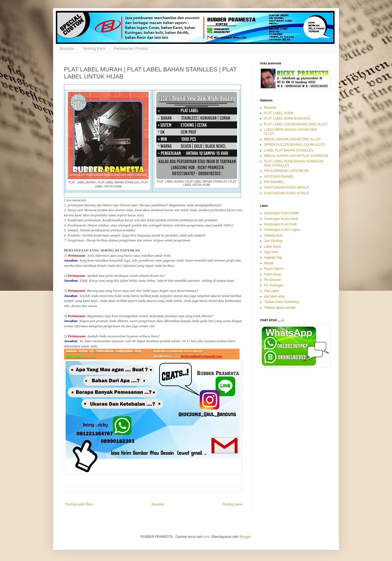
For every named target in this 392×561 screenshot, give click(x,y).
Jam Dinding (273, 241)
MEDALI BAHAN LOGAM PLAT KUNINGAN (296, 156)
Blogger (245, 537)
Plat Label (271, 291)
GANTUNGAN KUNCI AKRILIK (287, 187)
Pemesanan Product (131, 48)
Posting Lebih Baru (79, 504)
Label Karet (272, 247)
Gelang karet (273, 235)
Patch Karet (273, 274)
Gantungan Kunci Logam (282, 230)
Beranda (67, 48)
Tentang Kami (94, 48)
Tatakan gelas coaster (280, 308)
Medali (269, 263)
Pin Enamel (272, 280)
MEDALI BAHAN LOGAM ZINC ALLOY (293, 139)
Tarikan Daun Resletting (281, 302)
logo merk (271, 252)
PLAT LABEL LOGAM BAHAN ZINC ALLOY (296, 124)
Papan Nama (274, 269)
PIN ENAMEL (274, 182)
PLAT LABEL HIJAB (279, 113)
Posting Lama (232, 504)
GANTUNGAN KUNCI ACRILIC (287, 193)
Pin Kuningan (274, 285)
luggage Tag (273, 257)
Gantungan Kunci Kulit (280, 224)
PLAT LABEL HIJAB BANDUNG (287, 119)
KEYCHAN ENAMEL (279, 177)
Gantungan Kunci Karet (281, 219)
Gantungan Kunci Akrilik (281, 213)
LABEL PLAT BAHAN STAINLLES (289, 150)
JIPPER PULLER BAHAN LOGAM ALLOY (295, 145)
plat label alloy (274, 296)
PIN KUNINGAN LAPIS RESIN (286, 171)
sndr (206, 537)
